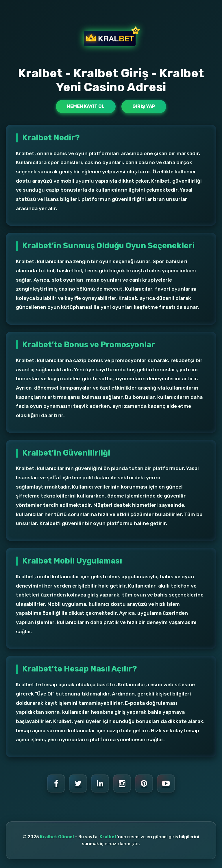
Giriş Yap (144, 106)
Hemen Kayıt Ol (86, 106)
